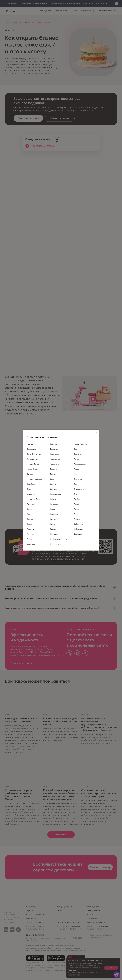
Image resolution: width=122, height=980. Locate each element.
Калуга (53, 499)
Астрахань (55, 464)
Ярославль (78, 534)
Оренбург (78, 454)
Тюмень (77, 519)
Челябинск (31, 484)
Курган (53, 519)
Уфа (28, 514)
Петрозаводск (80, 464)
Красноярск (55, 454)
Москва (30, 444)
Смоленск (78, 479)
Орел (76, 449)
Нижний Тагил (33, 464)
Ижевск (53, 484)
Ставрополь (79, 489)
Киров (53, 509)
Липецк (53, 529)
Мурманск (54, 534)
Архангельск (55, 459)
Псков (76, 469)
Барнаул (54, 469)
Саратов (54, 444)
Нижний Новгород (34, 479)
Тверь (76, 504)
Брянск (53, 474)
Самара (30, 519)
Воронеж (54, 449)
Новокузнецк (56, 544)
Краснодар (31, 449)
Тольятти (30, 529)
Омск (29, 489)
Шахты (29, 509)
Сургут (76, 494)
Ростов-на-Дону (33, 499)
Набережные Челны (58, 539)
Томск (76, 509)
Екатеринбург (32, 459)
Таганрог (31, 504)
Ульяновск (31, 534)
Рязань (77, 474)
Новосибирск (32, 469)
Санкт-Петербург (34, 454)
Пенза (76, 459)
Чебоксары (78, 529)
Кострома (54, 514)
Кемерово (54, 504)
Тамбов (77, 499)
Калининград (56, 494)
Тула (76, 514)
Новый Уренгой (80, 444)
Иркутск (53, 489)
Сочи (76, 484)
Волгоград (31, 544)
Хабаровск (78, 524)
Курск (52, 524)
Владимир (31, 494)
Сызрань (30, 524)
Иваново (54, 479)
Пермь (29, 539)
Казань (30, 474)
